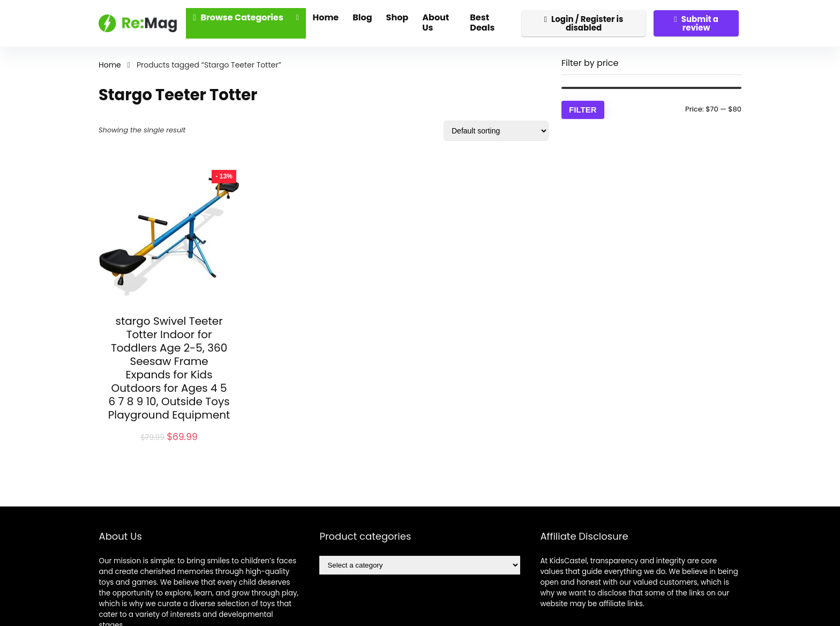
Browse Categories (238, 17)
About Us (436, 23)
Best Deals (482, 23)
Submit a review (696, 23)
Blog (362, 17)
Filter (583, 110)
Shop (397, 17)
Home (326, 17)
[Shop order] (496, 131)
